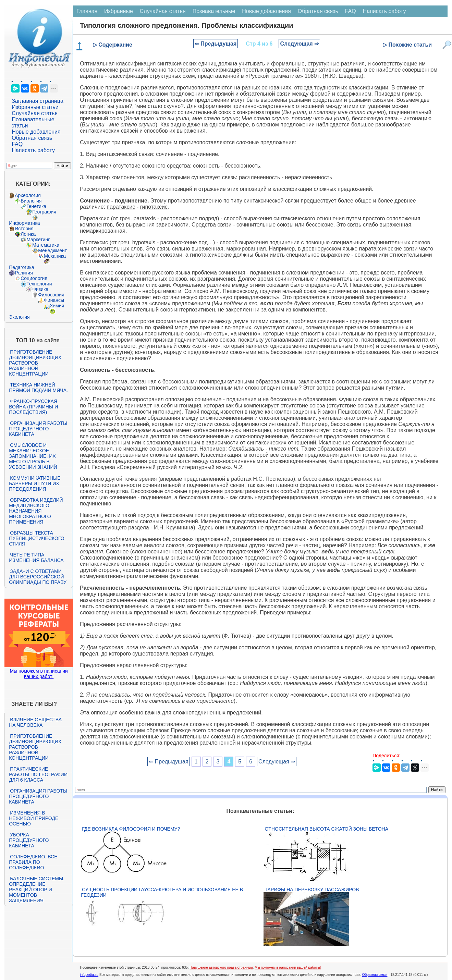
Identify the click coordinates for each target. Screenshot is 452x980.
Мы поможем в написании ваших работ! (39, 674)
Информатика (24, 223)
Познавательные (214, 11)
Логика (28, 234)
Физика (40, 289)
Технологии (39, 284)
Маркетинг (38, 240)
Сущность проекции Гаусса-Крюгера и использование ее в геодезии (162, 892)
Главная (87, 11)
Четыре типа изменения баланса (36, 558)
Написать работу (33, 150)
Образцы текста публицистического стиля (36, 538)
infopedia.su (89, 975)
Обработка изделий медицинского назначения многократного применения (36, 511)
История (24, 229)
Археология (28, 195)
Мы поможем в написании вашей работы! (288, 967)
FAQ (17, 144)
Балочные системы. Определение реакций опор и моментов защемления (37, 890)
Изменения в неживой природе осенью (34, 818)
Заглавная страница (38, 101)
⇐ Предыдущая (216, 44)
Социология (34, 278)
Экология (19, 317)
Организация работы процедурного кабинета (38, 429)
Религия (24, 273)
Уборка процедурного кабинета (29, 840)
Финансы (54, 300)
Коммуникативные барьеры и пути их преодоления (35, 483)
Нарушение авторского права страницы (221, 967)
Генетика (36, 206)
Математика (46, 245)
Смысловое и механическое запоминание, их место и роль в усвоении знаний (33, 456)
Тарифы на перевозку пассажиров (312, 890)
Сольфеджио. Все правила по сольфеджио (33, 862)
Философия (51, 295)
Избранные (119, 11)
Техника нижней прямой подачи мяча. (38, 388)
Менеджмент (52, 250)
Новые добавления (36, 132)
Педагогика (21, 267)
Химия (57, 306)
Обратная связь (32, 138)
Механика (55, 256)
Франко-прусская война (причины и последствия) (33, 407)
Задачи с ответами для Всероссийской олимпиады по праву (38, 577)
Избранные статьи (35, 107)
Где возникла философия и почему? (131, 829)
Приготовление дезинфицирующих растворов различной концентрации (35, 363)
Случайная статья (35, 113)
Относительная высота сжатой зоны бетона (326, 829)
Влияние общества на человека (35, 722)
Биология (31, 201)
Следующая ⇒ (299, 44)
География (44, 212)
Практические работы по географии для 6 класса (38, 774)
